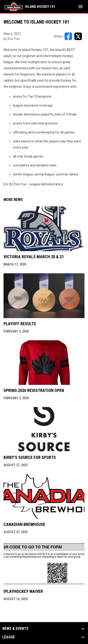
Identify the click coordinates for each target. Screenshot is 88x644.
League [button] (9, 637)
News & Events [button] (15, 629)
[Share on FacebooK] (68, 36)
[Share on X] (78, 36)
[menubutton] (80, 7)
